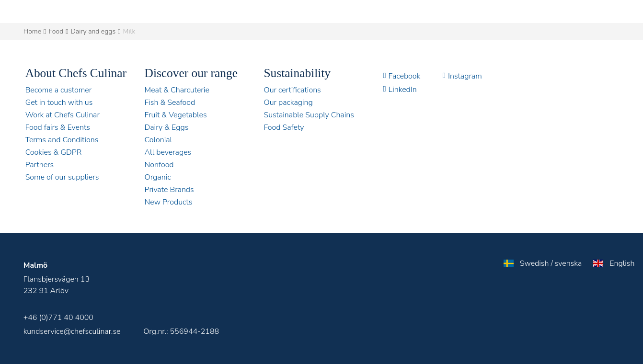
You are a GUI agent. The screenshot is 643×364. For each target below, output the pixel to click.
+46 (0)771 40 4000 (58, 318)
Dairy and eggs (93, 31)
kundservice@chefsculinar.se (72, 331)
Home (32, 31)
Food (56, 31)
